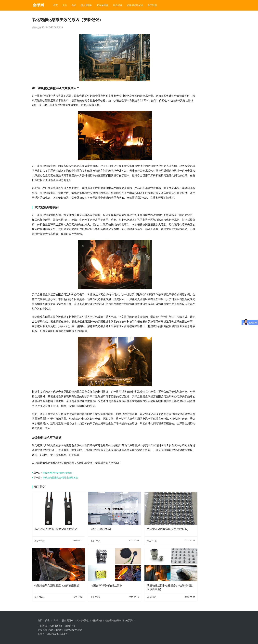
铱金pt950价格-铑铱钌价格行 (58, 487)
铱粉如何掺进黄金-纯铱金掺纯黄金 (60, 492)
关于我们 (152, 5)
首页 (55, 5)
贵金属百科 (87, 5)
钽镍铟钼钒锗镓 (135, 5)
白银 (74, 5)
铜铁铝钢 (118, 5)
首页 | (41, 620)
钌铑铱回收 (103, 5)
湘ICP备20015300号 (57, 634)
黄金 (65, 5)
